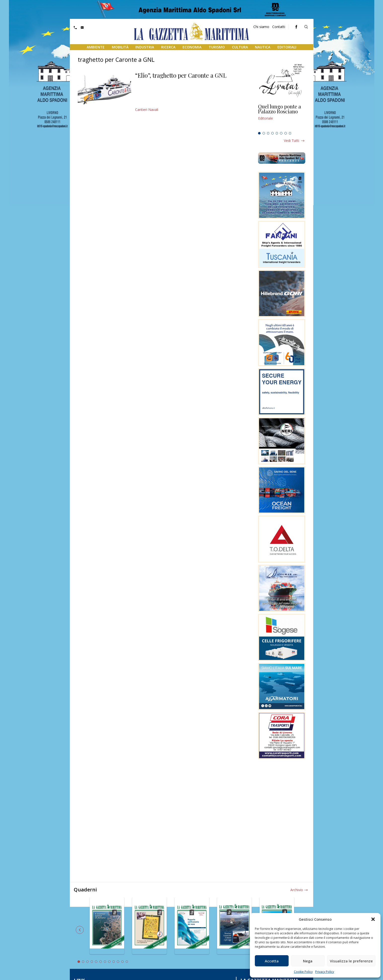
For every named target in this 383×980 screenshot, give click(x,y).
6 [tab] (281, 133)
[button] (373, 919)
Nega (308, 961)
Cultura (240, 47)
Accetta (272, 961)
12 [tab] (127, 962)
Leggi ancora (282, 117)
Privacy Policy (325, 972)
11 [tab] (122, 962)
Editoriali (287, 47)
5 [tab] (277, 133)
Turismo (217, 47)
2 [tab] (264, 133)
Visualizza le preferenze (351, 961)
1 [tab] (259, 133)
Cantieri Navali (147, 110)
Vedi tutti (291, 141)
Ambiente (96, 47)
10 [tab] (118, 962)
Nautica (263, 47)
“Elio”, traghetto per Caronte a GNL (181, 75)
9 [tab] (114, 962)
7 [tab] (286, 133)
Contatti (279, 27)
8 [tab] (290, 133)
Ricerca (168, 47)
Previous (80, 930)
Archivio (297, 890)
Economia (192, 47)
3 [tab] (268, 133)
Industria (145, 47)
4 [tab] (272, 133)
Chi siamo (261, 27)
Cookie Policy (303, 972)
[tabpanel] (282, 117)
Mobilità (120, 47)
